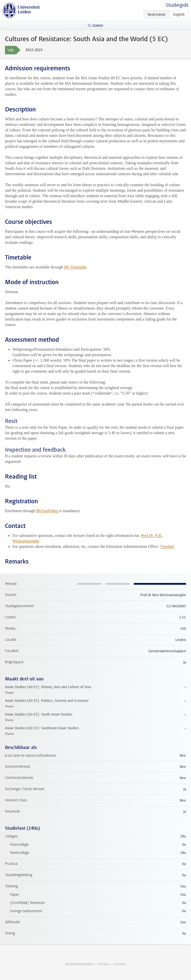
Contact (120, 964)
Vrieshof (167, 546)
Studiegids (177, 5)
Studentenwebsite (79, 964)
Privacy (103, 964)
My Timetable (75, 267)
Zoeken (98, 26)
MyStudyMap (47, 511)
